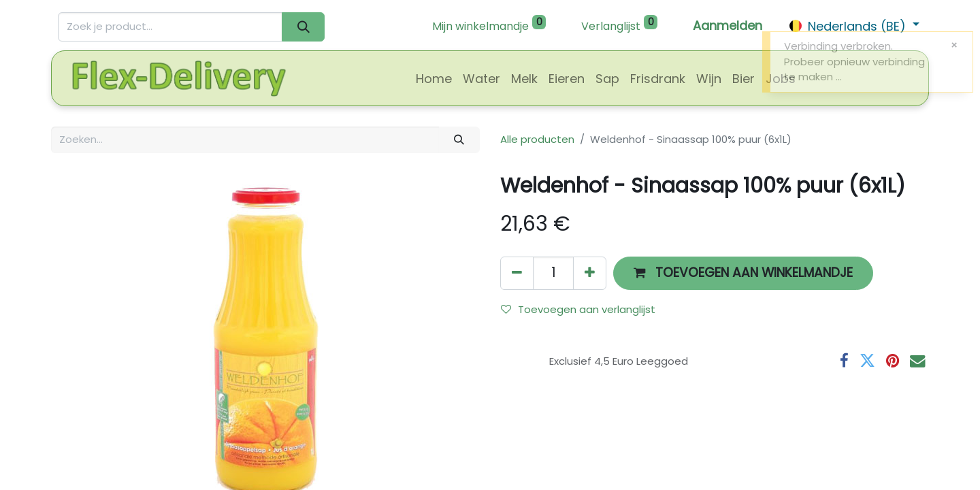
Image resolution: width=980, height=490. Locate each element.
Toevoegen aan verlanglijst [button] (578, 309)
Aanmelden (728, 26)
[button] (743, 273)
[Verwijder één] (517, 273)
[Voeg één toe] (590, 273)
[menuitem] (434, 79)
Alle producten (537, 139)
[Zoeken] (303, 27)
